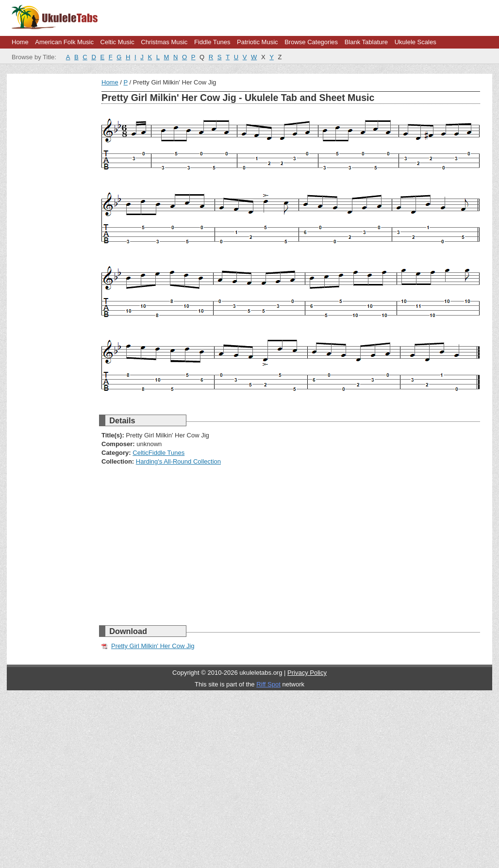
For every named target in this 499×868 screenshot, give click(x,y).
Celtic (141, 453)
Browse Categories (311, 42)
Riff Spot (268, 684)
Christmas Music (164, 42)
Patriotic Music (258, 42)
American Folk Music (64, 42)
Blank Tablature (366, 42)
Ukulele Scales (416, 42)
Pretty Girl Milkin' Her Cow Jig (153, 646)
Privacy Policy (307, 673)
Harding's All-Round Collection (178, 461)
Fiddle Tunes (212, 42)
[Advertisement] (167, 147)
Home (20, 42)
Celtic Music (117, 42)
